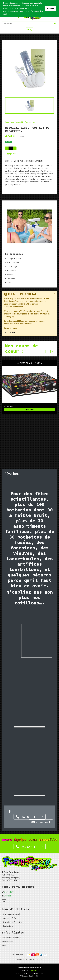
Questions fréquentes (13, 922)
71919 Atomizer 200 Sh (31, 363)
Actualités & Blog (10, 918)
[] (30, 30)
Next (52, 351)
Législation (8, 926)
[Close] (54, 294)
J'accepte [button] (51, 9)
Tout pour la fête (14, 258)
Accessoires (30, 122)
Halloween (11, 271)
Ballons (10, 275)
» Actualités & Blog (10, 333)
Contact (41, 822)
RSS (5, 946)
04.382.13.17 (30, 817)
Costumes (11, 279)
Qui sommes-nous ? (12, 914)
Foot (9, 283)
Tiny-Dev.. (34, 971)
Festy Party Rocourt (14, 122)
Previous (47, 351)
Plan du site (8, 942)
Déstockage (12, 267)
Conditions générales (12, 938)
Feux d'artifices (13, 262)
